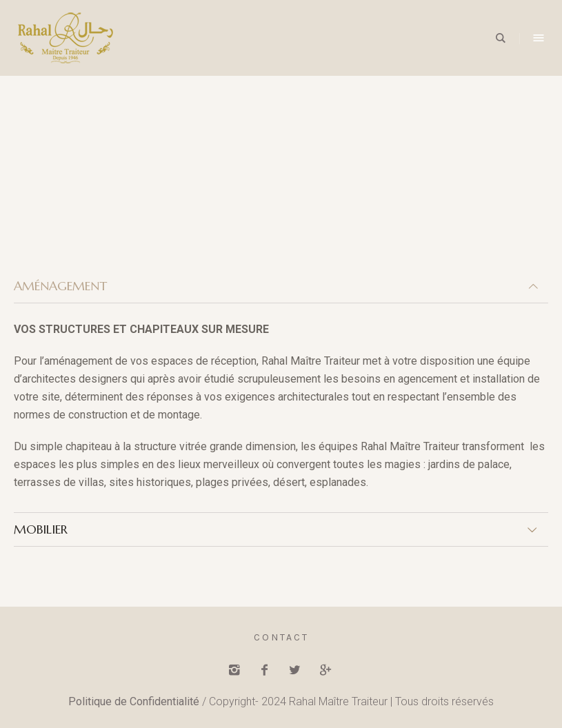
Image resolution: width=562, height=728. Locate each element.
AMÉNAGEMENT (60, 286)
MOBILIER (41, 529)
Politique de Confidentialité (134, 701)
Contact (281, 637)
